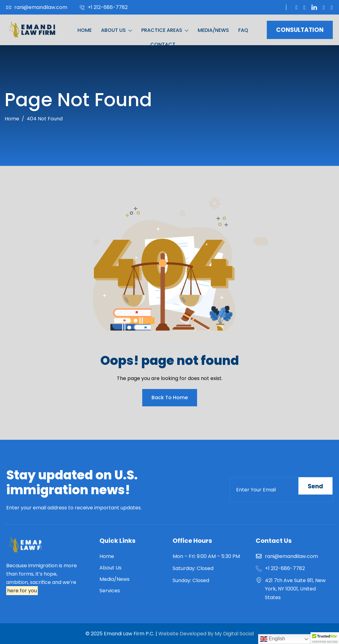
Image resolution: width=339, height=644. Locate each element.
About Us (110, 568)
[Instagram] (332, 7)
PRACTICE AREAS (165, 30)
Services (110, 591)
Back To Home (170, 398)
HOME (85, 30)
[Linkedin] (314, 7)
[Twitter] (297, 7)
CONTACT (163, 44)
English (273, 639)
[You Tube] (304, 7)
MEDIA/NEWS (213, 30)
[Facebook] (324, 7)
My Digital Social (234, 634)
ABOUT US (117, 30)
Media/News (114, 579)
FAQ (243, 30)
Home (107, 556)
